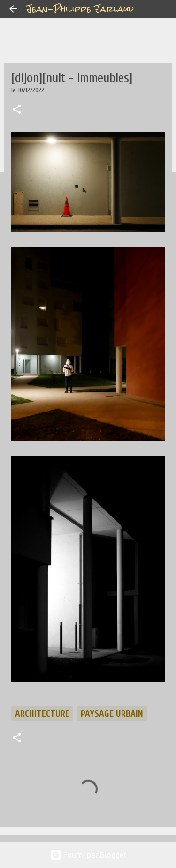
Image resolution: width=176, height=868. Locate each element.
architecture (42, 714)
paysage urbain (112, 714)
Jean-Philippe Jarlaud (80, 9)
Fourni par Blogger (88, 855)
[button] (17, 110)
